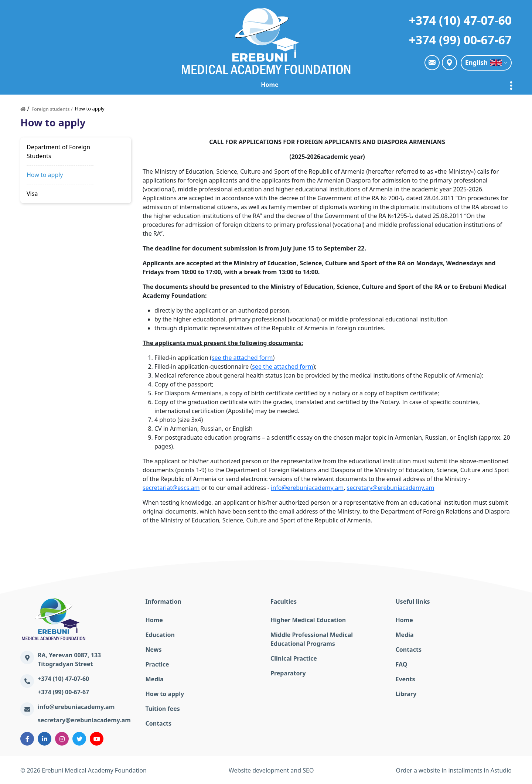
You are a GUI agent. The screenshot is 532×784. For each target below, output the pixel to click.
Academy (128, 85)
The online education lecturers (348, 85)
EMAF (165, 85)
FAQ (402, 664)
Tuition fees (163, 709)
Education (203, 85)
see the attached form (242, 358)
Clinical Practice (294, 658)
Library (406, 694)
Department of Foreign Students (58, 151)
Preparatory (288, 673)
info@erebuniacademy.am (307, 488)
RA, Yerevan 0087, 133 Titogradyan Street (69, 659)
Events (405, 679)
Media (155, 679)
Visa (32, 194)
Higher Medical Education (308, 620)
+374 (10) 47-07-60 (460, 20)
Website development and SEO (271, 770)
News (241, 85)
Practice (276, 85)
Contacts (158, 723)
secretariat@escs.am (171, 488)
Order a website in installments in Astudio (454, 770)
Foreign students (433, 85)
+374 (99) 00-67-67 (460, 40)
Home (90, 85)
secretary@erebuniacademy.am (391, 488)
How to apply (45, 175)
